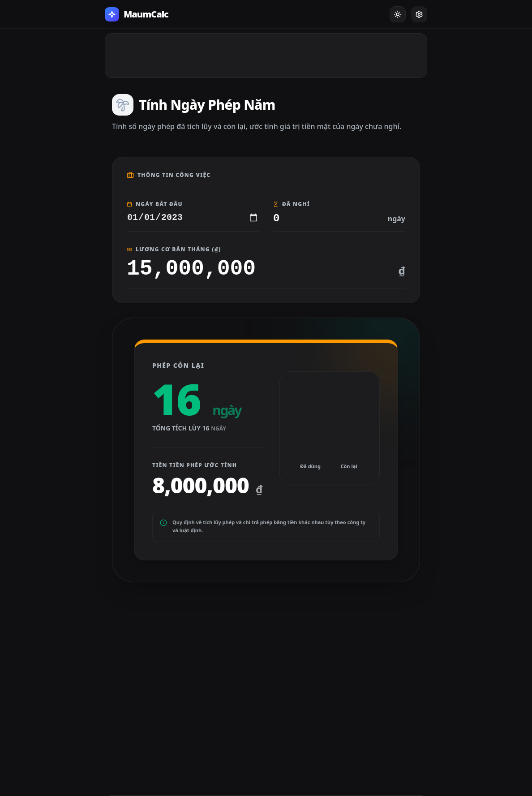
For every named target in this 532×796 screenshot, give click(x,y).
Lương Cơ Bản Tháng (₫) (174, 250)
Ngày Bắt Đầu (155, 204)
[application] (330, 429)
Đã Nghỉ (292, 204)
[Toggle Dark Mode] (398, 14)
